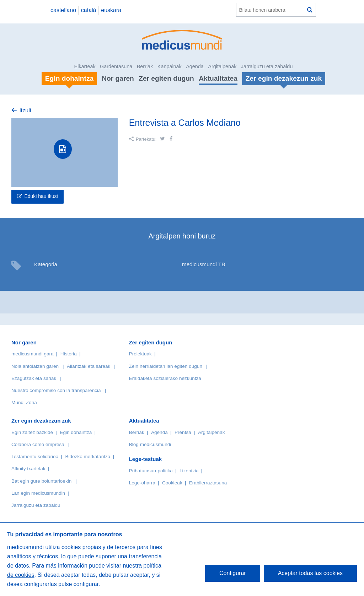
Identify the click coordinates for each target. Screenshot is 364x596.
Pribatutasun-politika (151, 471)
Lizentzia (189, 471)
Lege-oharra (142, 483)
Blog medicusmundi (150, 444)
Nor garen (118, 78)
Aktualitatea (218, 78)
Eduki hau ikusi (41, 196)
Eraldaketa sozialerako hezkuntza (165, 378)
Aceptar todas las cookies (310, 573)
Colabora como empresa (38, 444)
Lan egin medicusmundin (38, 493)
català (89, 10)
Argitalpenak (222, 66)
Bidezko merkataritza (88, 457)
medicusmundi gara (33, 354)
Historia (69, 354)
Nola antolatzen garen (35, 366)
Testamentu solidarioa (35, 457)
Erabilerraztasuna (208, 483)
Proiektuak (140, 354)
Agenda (195, 66)
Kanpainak (170, 66)
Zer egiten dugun (166, 78)
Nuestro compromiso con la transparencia (56, 390)
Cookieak (172, 483)
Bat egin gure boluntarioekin (41, 481)
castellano (63, 10)
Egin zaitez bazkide (32, 432)
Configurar (233, 573)
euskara (111, 10)
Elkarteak (85, 66)
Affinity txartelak (28, 469)
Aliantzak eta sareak (89, 366)
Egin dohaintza (76, 432)
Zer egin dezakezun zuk (41, 421)
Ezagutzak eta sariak (34, 378)
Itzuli (25, 110)
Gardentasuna (116, 66)
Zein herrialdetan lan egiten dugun (166, 366)
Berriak (145, 66)
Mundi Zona (24, 402)
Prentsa (183, 432)
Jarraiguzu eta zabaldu (267, 66)
